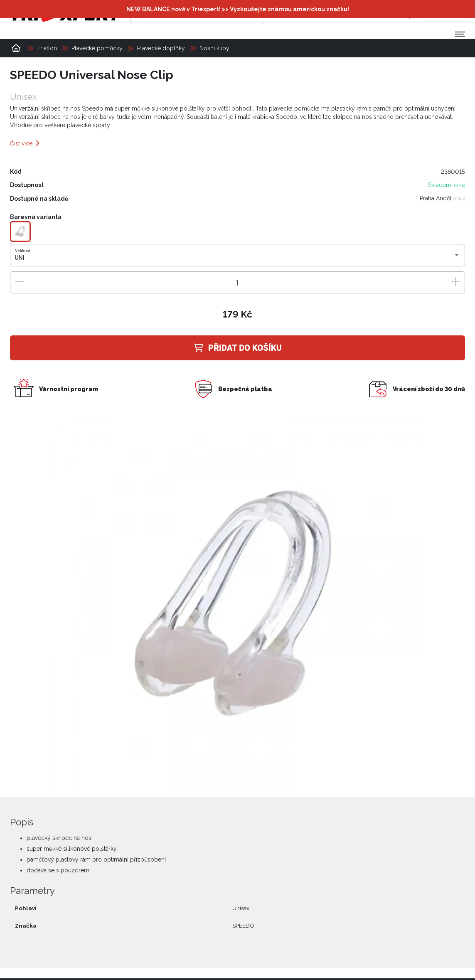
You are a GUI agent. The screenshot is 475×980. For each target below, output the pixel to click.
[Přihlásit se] (337, 15)
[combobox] (238, 258)
